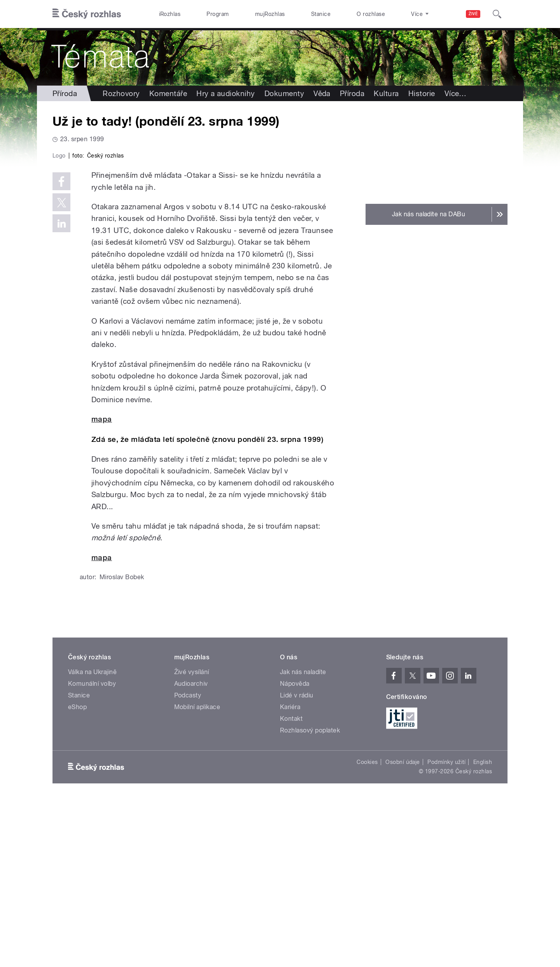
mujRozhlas (270, 14)
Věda (322, 93)
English (483, 927)
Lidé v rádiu (297, 861)
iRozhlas (170, 14)
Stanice (321, 14)
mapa (102, 584)
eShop (77, 872)
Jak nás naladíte (303, 837)
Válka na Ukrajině (92, 837)
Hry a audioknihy (226, 93)
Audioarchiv (191, 849)
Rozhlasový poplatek (310, 896)
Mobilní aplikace (197, 872)
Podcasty (188, 861)
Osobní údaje (403, 927)
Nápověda (295, 849)
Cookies (367, 927)
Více (456, 93)
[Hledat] (497, 14)
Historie (422, 93)
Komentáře (168, 93)
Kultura (386, 93)
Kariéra (290, 872)
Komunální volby (92, 849)
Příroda (65, 93)
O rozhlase (371, 14)
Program (218, 14)
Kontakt (291, 884)
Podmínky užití (446, 927)
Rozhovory (121, 93)
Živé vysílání (192, 837)
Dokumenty (284, 93)
